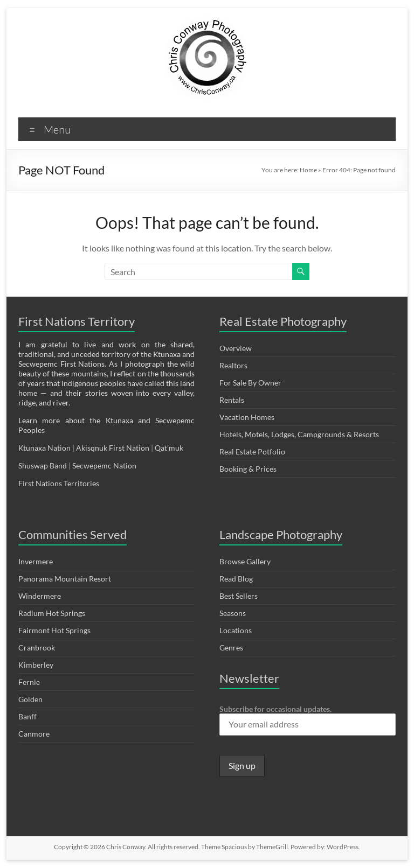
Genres (231, 647)
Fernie (29, 682)
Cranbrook (37, 647)
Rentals (232, 400)
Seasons (233, 613)
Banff (27, 716)
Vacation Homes (247, 417)
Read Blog (236, 579)
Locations (236, 630)
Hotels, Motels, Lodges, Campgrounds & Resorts (299, 434)
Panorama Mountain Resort (65, 579)
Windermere (40, 596)
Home (308, 170)
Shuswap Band (43, 465)
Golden (30, 699)
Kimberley (36, 665)
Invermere (36, 561)
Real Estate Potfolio (252, 451)
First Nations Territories (60, 483)
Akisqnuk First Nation (113, 448)
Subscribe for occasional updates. (308, 720)
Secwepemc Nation (104, 465)
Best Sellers (239, 596)
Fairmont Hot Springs (54, 630)
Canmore (34, 734)
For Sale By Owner (250, 383)
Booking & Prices (248, 469)
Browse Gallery (245, 561)
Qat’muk (170, 448)
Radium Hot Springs (52, 613)
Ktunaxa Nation (45, 448)
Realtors (233, 365)
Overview (236, 348)
